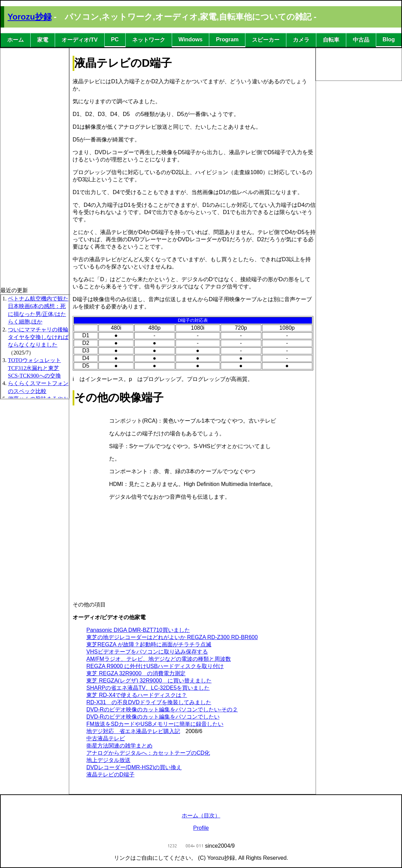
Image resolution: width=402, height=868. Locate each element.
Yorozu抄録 (30, 17)
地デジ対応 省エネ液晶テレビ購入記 (133, 731)
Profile (201, 828)
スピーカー (266, 40)
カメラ (301, 40)
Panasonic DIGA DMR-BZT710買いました (138, 630)
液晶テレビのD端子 (110, 775)
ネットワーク (149, 40)
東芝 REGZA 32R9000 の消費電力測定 (136, 673)
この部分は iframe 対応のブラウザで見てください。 (35, 347)
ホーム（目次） (201, 816)
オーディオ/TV (80, 40)
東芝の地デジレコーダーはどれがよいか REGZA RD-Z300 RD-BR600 (172, 637)
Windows (190, 39)
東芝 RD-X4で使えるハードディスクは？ (137, 695)
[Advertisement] (28, 151)
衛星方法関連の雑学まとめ (119, 746)
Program (227, 39)
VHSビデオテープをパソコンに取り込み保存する (147, 652)
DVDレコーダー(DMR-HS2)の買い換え (134, 767)
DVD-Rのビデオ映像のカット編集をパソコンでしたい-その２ (162, 710)
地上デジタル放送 (108, 760)
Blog (389, 39)
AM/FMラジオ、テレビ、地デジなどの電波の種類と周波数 (159, 659)
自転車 (331, 40)
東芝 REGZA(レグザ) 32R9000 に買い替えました (149, 681)
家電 (43, 40)
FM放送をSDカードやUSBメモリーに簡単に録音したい (155, 724)
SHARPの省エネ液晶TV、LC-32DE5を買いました (148, 688)
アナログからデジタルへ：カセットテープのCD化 (148, 753)
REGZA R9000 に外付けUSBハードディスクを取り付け (155, 666)
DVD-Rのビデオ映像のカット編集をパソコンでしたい (153, 717)
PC (115, 39)
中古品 (361, 40)
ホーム (15, 40)
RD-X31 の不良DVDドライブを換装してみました (149, 702)
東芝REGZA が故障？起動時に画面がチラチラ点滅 (149, 644)
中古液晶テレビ (106, 738)
